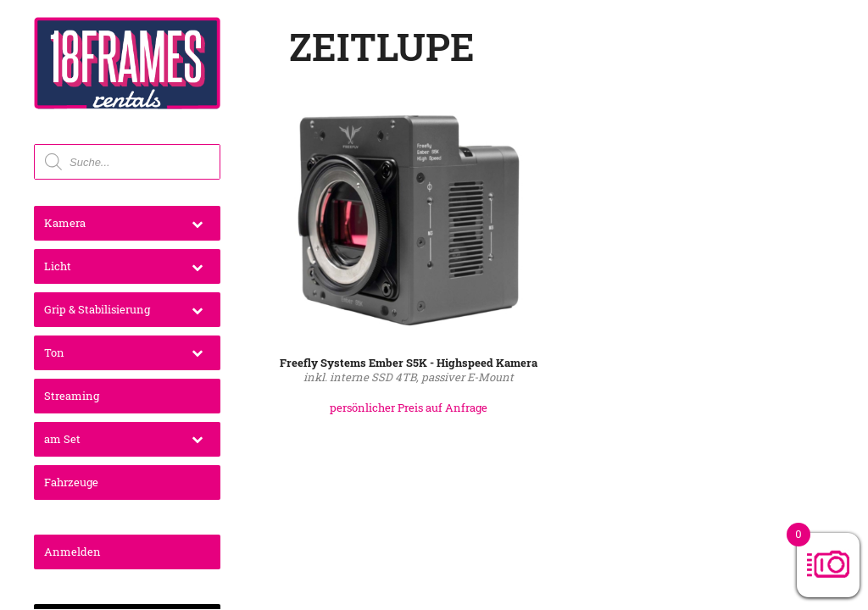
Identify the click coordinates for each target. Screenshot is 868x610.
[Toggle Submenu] (197, 223)
